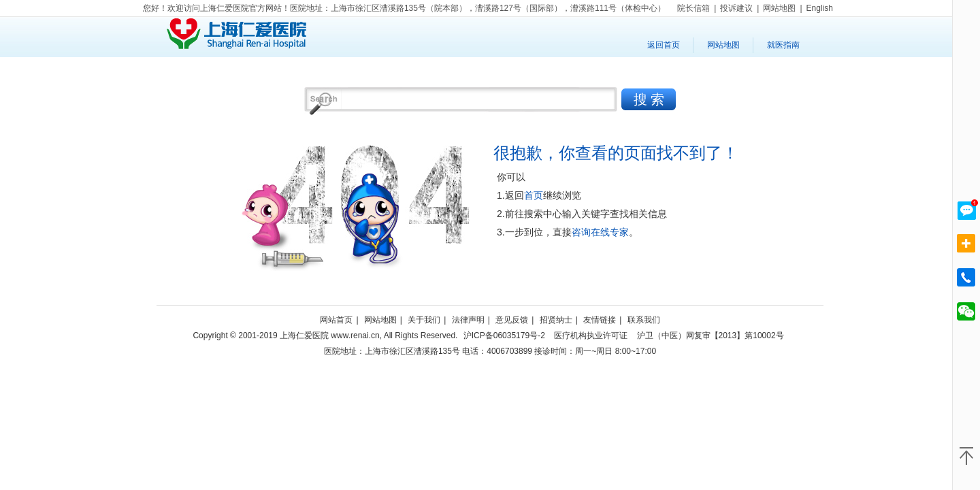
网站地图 (723, 45)
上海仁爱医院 (236, 34)
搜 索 (649, 99)
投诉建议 (736, 8)
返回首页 (664, 45)
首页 (534, 195)
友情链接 (600, 320)
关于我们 (424, 320)
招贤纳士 (556, 320)
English (820, 8)
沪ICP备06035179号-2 (504, 336)
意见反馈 (512, 320)
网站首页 (336, 320)
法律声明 (468, 320)
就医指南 (783, 45)
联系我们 (644, 320)
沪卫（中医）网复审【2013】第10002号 (710, 336)
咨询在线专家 (600, 232)
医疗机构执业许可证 (591, 336)
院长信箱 (693, 8)
